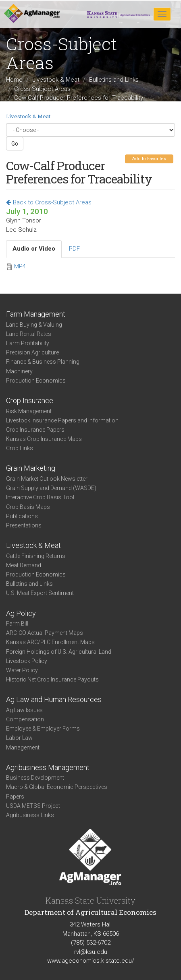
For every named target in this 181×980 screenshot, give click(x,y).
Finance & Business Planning (43, 362)
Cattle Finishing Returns (36, 556)
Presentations (24, 525)
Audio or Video (34, 249)
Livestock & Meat (56, 80)
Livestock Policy (27, 661)
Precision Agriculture (32, 352)
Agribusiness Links (30, 815)
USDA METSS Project (33, 806)
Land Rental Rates (29, 334)
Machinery (19, 371)
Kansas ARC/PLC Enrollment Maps (50, 642)
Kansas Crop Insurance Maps (44, 439)
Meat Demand (24, 565)
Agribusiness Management (48, 767)
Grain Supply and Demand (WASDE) (51, 488)
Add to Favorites (149, 159)
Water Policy (22, 670)
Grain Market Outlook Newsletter (47, 479)
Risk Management (29, 411)
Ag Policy (21, 613)
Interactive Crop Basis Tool (40, 497)
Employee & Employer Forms (43, 729)
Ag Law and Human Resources (54, 699)
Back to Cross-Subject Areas (49, 202)
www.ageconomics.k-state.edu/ (91, 961)
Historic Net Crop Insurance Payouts (52, 679)
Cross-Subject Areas (42, 89)
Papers (15, 797)
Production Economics (36, 381)
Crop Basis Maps (28, 507)
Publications (22, 516)
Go (15, 144)
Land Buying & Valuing (34, 325)
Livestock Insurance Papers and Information (62, 420)
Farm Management (36, 314)
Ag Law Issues (24, 710)
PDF (74, 249)
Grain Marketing (31, 468)
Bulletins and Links (114, 80)
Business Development (35, 778)
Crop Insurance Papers (35, 430)
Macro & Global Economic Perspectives (57, 787)
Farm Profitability (28, 343)
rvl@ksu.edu (91, 952)
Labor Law (19, 738)
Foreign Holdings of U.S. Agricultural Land (59, 652)
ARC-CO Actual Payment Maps (45, 633)
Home (14, 80)
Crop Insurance (30, 400)
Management (23, 747)
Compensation (25, 719)
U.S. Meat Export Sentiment (40, 593)
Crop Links (20, 448)
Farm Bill (17, 624)
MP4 (20, 266)
